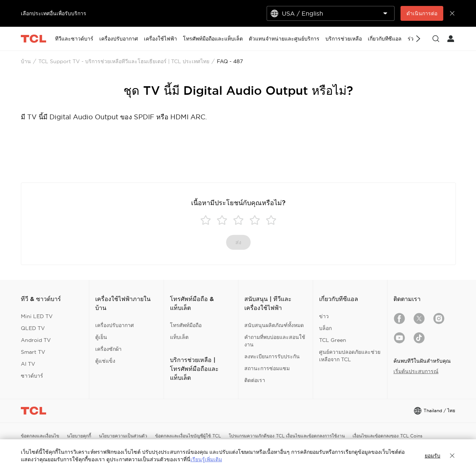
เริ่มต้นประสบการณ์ (416, 371)
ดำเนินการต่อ (422, 13)
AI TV (28, 364)
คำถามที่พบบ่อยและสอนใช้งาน (275, 341)
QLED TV (33, 328)
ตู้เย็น (101, 337)
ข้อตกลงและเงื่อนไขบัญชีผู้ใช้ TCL (188, 436)
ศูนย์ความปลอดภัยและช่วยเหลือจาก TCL (350, 356)
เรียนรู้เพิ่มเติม (206, 459)
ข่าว (324, 316)
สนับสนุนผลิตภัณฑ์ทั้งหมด (274, 325)
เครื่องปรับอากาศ (115, 325)
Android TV (36, 340)
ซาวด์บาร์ (32, 376)
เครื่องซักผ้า (108, 349)
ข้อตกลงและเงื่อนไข (40, 436)
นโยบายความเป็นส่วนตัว (123, 436)
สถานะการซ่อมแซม (267, 368)
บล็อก (325, 328)
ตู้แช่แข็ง (105, 361)
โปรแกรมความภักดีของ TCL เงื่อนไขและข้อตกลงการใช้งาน (287, 436)
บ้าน (26, 61)
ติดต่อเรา (255, 380)
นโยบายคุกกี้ (79, 436)
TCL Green (333, 340)
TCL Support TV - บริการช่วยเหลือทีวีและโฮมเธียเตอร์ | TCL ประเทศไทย (124, 61)
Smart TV (33, 352)
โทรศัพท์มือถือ (186, 325)
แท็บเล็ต (179, 337)
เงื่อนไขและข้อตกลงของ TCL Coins (387, 436)
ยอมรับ (432, 456)
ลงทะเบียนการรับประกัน (272, 356)
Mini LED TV (37, 316)
